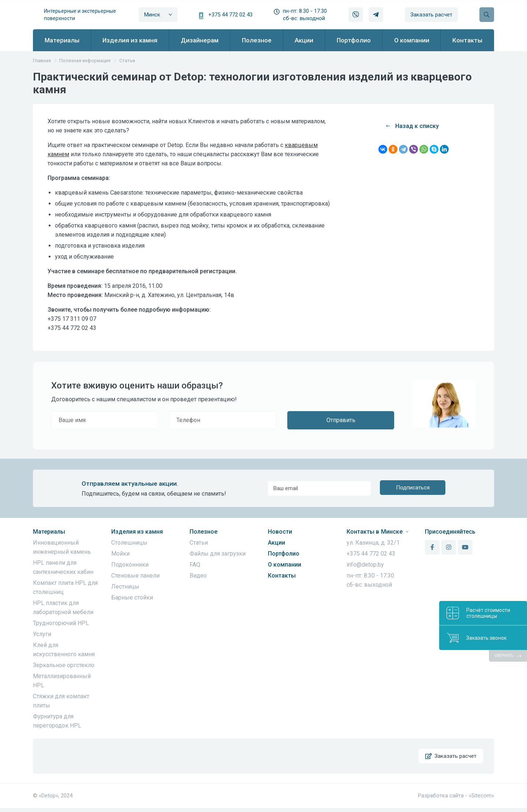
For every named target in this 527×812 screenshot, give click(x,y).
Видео (198, 576)
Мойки (120, 554)
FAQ (195, 565)
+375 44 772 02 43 (230, 15)
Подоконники (130, 565)
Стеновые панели (135, 576)
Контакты (282, 576)
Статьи (199, 543)
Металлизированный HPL (62, 681)
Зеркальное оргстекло (64, 665)
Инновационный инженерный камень (62, 547)
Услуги (42, 634)
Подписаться (413, 488)
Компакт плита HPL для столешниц (65, 587)
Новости (280, 532)
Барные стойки (132, 597)
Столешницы (129, 543)
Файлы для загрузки (218, 554)
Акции (276, 543)
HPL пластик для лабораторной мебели (63, 608)
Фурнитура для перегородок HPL (57, 721)
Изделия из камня (137, 532)
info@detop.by (365, 565)
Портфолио (284, 554)
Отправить (341, 420)
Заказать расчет (431, 15)
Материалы (49, 532)
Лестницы (125, 587)
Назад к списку (412, 126)
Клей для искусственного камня (64, 650)
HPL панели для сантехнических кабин (63, 567)
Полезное (203, 532)
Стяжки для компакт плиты (61, 701)
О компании (285, 565)
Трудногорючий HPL (61, 623)
